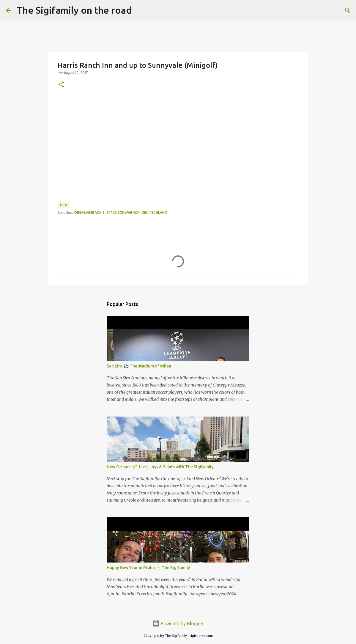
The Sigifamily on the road (74, 10)
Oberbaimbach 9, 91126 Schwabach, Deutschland (121, 212)
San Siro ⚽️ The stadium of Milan (139, 366)
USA (63, 205)
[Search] (140, 10)
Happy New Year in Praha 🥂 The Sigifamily (148, 568)
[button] (61, 85)
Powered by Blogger (178, 623)
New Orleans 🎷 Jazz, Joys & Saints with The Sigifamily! (161, 467)
